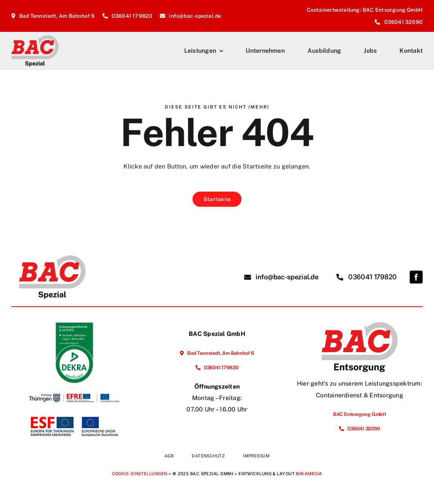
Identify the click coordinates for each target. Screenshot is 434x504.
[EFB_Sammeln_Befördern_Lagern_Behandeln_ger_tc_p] (74, 325)
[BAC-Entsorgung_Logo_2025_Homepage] (360, 325)
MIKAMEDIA (309, 474)
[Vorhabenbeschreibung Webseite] (74, 415)
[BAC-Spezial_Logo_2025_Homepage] (35, 38)
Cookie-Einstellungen (140, 474)
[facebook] (416, 277)
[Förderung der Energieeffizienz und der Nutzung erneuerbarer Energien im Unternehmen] (74, 386)
